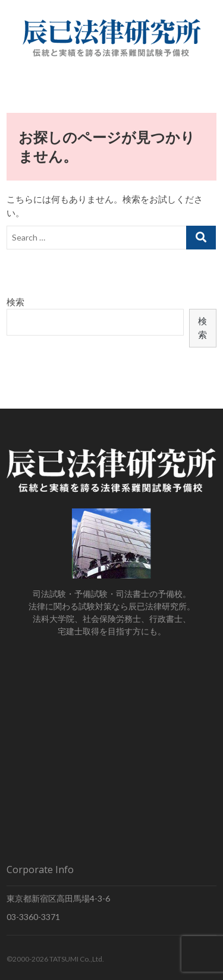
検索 (15, 302)
